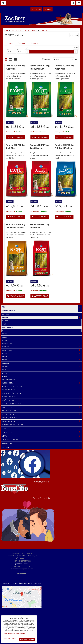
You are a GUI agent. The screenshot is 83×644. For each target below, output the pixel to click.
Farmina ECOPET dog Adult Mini (15, 147)
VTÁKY (42, 436)
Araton (5, 376)
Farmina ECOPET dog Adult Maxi (40, 226)
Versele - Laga (42, 344)
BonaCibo (6, 314)
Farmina (42, 317)
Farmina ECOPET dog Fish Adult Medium (64, 147)
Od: (12, 51)
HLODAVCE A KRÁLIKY (42, 440)
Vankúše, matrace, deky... (42, 418)
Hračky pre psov (42, 400)
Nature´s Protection (42, 350)
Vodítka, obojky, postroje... (42, 404)
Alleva (42, 353)
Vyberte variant (15, 137)
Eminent (5, 373)
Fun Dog (5, 321)
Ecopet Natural (8, 327)
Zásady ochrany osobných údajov (14, 633)
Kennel (5, 334)
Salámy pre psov (8, 390)
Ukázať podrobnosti (9, 638)
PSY (42, 307)
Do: (21, 51)
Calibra (42, 367)
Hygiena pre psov (42, 421)
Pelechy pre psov (42, 414)
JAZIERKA (42, 447)
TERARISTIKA (42, 443)
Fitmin (42, 360)
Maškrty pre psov (42, 397)
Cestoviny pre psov (9, 380)
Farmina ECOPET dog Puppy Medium (40, 67)
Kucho (4, 337)
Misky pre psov (42, 407)
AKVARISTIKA (42, 432)
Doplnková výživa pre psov (42, 393)
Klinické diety (42, 383)
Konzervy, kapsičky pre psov (42, 386)
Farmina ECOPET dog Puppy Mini (15, 67)
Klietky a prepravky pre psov (42, 425)
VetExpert (6, 340)
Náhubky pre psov (42, 411)
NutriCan (6, 363)
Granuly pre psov (42, 311)
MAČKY (42, 428)
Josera (42, 357)
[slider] (28, 52)
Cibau (4, 324)
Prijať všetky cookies (27, 639)
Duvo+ (4, 370)
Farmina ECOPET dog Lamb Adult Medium (15, 226)
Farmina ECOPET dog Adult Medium (40, 147)
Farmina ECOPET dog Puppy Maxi (64, 67)
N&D (4, 331)
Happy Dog (42, 347)
